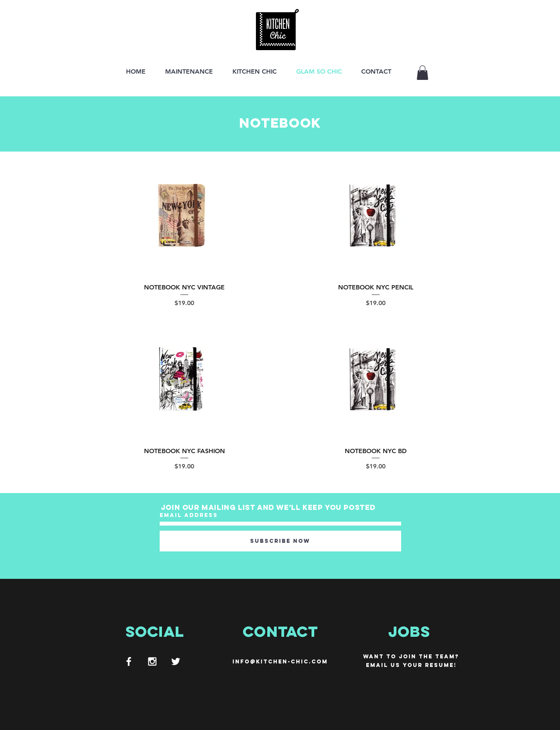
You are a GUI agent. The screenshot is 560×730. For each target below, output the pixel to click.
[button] (422, 73)
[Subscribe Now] (280, 541)
